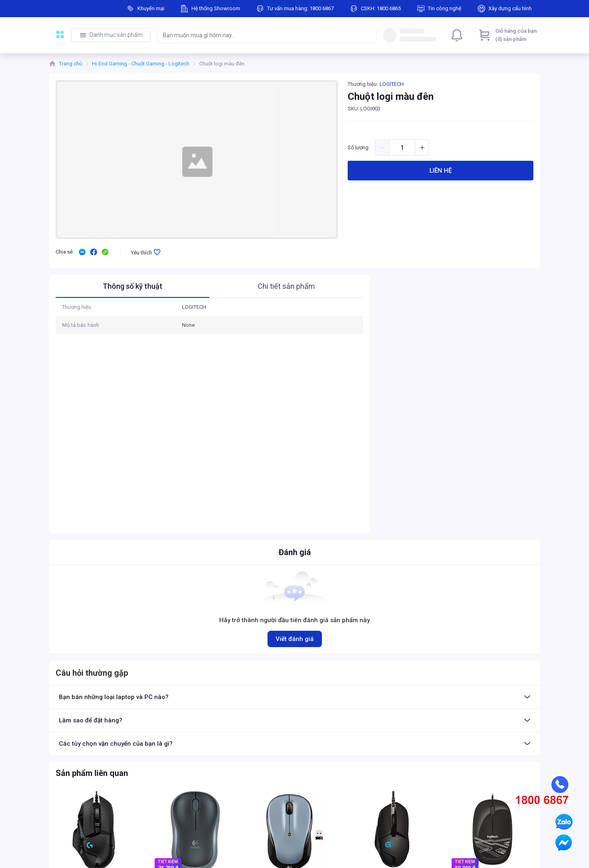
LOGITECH (392, 84)
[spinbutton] (402, 148)
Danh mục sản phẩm (116, 35)
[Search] (369, 35)
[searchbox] (260, 35)
